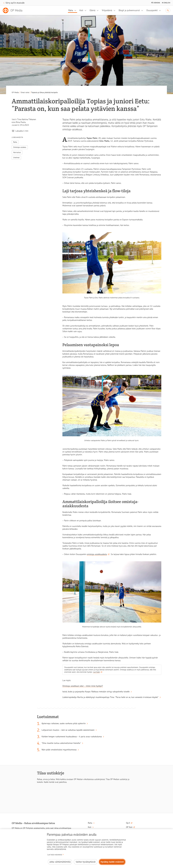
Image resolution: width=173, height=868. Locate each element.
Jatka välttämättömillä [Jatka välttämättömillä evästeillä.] (60, 862)
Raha (71, 10)
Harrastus (17, 152)
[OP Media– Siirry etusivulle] (14, 10)
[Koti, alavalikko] (86, 10)
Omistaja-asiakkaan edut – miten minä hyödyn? (83, 686)
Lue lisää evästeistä (55, 855)
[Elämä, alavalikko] (98, 10)
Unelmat (16, 158)
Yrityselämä (107, 10)
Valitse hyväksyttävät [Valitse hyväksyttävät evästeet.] (86, 862)
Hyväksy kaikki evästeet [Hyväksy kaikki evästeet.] (112, 862)
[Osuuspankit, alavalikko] (161, 10)
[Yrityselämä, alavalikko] (115, 10)
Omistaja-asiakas (20, 147)
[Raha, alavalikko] (76, 10)
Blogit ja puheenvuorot (129, 10)
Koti (81, 10)
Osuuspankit (152, 10)
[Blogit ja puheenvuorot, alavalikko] (143, 10)
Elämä (92, 10)
